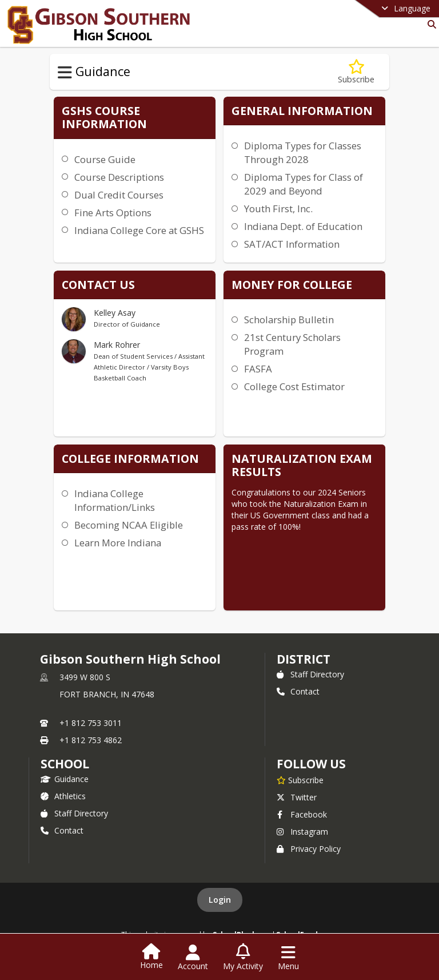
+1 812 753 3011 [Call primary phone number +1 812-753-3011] (91, 723)
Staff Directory (310, 674)
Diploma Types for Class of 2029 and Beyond (304, 184)
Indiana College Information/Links (115, 500)
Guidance (65, 779)
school (65, 764)
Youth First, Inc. (278, 209)
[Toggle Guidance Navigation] (65, 73)
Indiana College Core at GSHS (139, 230)
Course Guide (105, 159)
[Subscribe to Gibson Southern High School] (300, 780)
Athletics (63, 796)
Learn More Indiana (118, 543)
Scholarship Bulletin (289, 320)
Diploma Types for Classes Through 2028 (303, 152)
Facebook (302, 814)
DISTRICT (304, 659)
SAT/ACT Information (292, 244)
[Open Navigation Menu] (288, 958)
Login (220, 900)
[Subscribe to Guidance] (356, 72)
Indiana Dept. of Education (303, 226)
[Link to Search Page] (430, 24)
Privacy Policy (309, 849)
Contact (298, 691)
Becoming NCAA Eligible (129, 525)
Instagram (302, 832)
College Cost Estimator (294, 386)
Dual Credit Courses (119, 195)
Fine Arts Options (113, 213)
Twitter (297, 797)
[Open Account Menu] (193, 958)
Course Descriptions (119, 177)
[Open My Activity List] (243, 958)
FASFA (258, 369)
